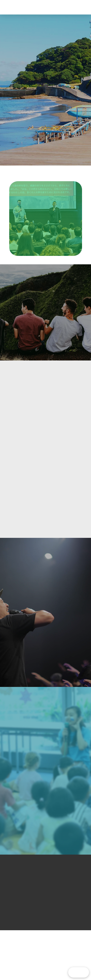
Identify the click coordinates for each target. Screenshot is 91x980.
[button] (77, 7)
